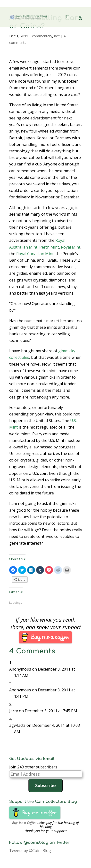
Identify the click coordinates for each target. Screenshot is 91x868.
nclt (57, 36)
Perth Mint (49, 247)
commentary (42, 36)
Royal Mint (71, 247)
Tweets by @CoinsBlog (30, 851)
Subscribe (45, 785)
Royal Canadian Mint (35, 254)
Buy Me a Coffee (24, 823)
